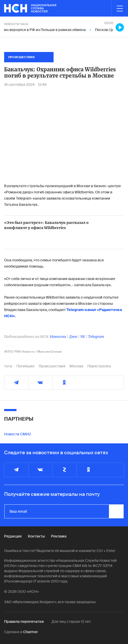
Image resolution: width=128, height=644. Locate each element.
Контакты (36, 536)
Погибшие (25, 366)
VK (83, 337)
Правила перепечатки (24, 622)
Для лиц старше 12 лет (71, 622)
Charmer (31, 632)
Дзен (73, 337)
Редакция (13, 536)
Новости (58, 337)
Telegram (96, 337)
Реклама (59, 536)
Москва (76, 366)
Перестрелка (99, 366)
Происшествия (52, 366)
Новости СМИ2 (18, 434)
